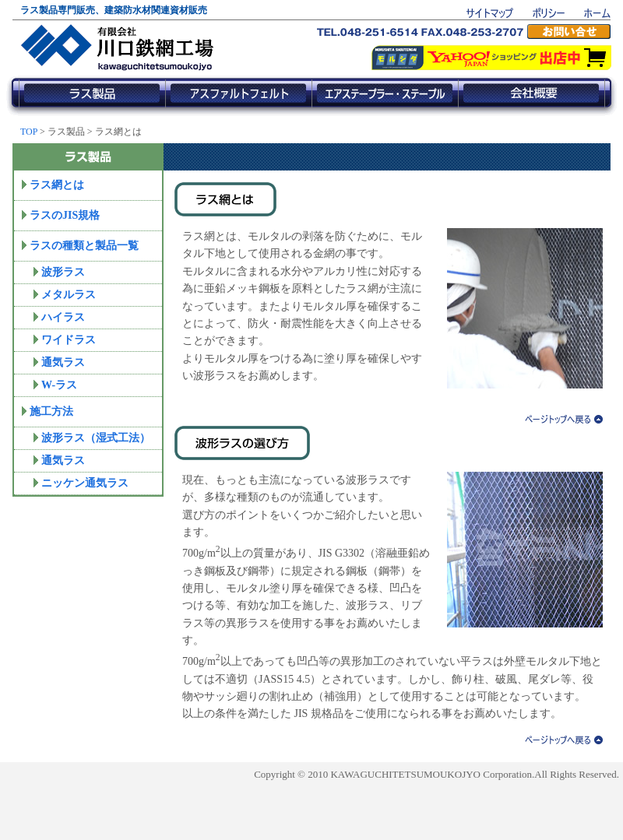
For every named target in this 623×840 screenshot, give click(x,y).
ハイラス (63, 317)
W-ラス (59, 385)
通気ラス (63, 362)
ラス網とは (57, 185)
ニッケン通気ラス (85, 483)
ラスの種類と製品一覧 (84, 246)
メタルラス (69, 295)
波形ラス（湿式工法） (96, 438)
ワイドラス (69, 340)
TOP (29, 132)
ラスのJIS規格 (65, 215)
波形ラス (63, 272)
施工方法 (51, 411)
